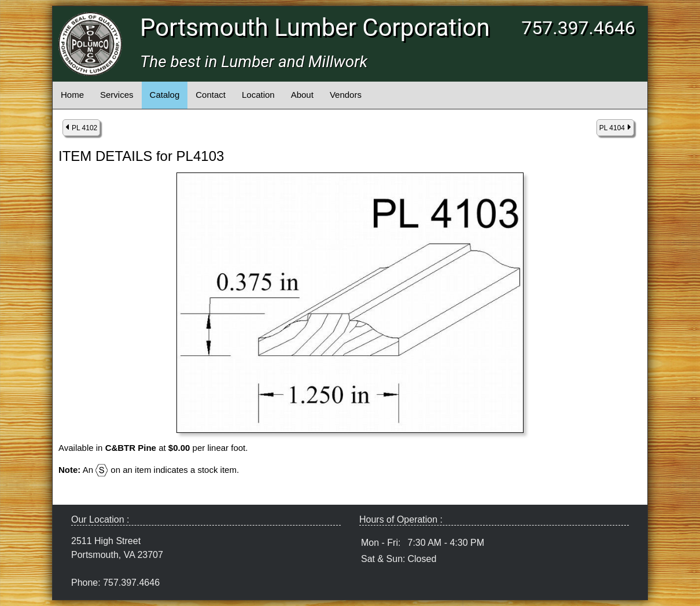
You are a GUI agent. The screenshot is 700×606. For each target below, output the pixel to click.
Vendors (346, 95)
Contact (211, 95)
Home (72, 95)
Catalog (165, 95)
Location (258, 95)
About (302, 95)
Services (117, 95)
